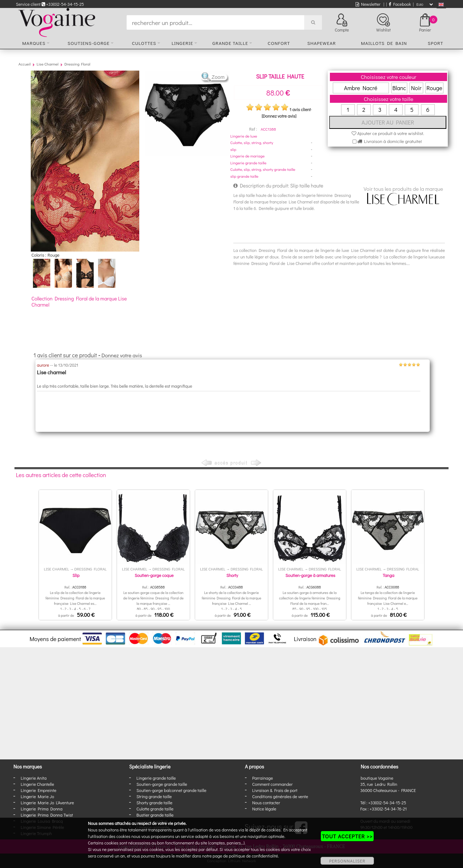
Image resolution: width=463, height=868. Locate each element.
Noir (416, 88)
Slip (76, 575)
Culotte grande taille (155, 809)
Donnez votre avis (122, 355)
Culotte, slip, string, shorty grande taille (263, 169)
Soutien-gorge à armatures (310, 575)
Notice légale (264, 809)
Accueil (25, 64)
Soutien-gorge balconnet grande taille (171, 790)
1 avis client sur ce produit (65, 355)
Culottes (144, 43)
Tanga (388, 575)
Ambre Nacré (361, 88)
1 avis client (300, 109)
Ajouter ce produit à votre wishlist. (388, 133)
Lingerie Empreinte (39, 790)
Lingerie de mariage (248, 156)
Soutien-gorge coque (154, 575)
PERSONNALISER (347, 861)
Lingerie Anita (33, 778)
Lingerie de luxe (244, 136)
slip (233, 149)
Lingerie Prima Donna (42, 809)
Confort (279, 43)
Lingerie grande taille (249, 163)
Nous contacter (266, 802)
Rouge (434, 88)
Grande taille (230, 43)
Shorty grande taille (154, 802)
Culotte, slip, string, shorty (252, 142)
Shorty (232, 575)
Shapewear (321, 43)
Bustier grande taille (155, 815)
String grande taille (154, 796)
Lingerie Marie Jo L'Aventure (47, 802)
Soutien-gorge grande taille (162, 784)
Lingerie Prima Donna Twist (47, 815)
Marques (34, 43)
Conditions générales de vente (280, 796)
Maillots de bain (384, 43)
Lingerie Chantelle (37, 784)
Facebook (400, 4)
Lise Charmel (47, 64)
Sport (435, 43)
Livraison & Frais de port (275, 790)
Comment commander (272, 784)
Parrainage (262, 778)
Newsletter (368, 4)
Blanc (399, 88)
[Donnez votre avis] (279, 116)
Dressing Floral (77, 64)
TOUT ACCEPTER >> (347, 836)
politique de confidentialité (254, 856)
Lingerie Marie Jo (37, 796)
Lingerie (182, 43)
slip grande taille (245, 176)
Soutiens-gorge (89, 43)
